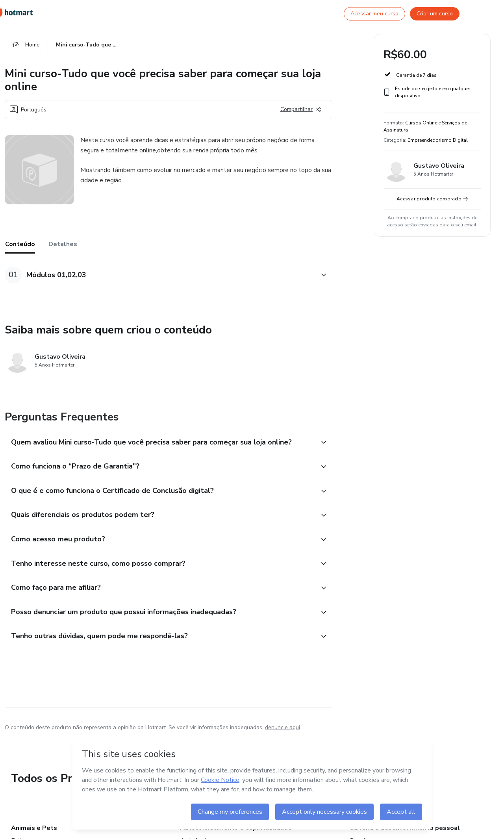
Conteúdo (20, 245)
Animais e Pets (34, 833)
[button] (160, 276)
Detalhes (63, 245)
